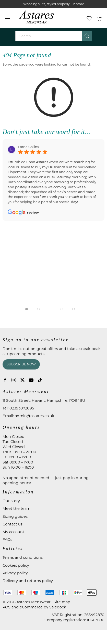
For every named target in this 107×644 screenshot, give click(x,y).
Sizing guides (15, 516)
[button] (8, 18)
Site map (62, 602)
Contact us (13, 524)
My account (13, 532)
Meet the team (16, 509)
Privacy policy (15, 573)
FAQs (7, 540)
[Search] (54, 36)
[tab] (27, 309)
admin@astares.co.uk (35, 416)
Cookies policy (16, 565)
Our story (11, 501)
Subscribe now (21, 364)
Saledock (58, 607)
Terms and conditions (23, 557)
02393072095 (22, 408)
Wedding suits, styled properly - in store (54, 4)
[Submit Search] (87, 36)
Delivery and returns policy (28, 581)
